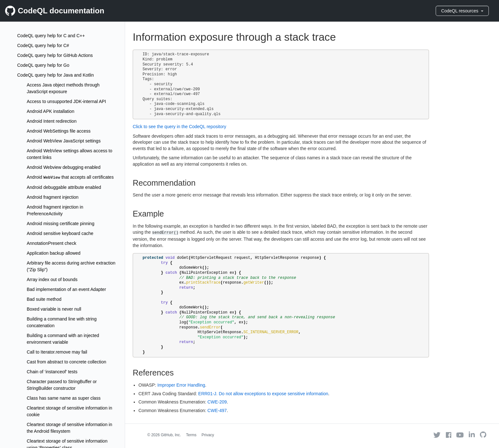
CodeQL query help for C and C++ (51, 36)
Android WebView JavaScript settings (64, 141)
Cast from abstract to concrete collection (67, 362)
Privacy (208, 435)
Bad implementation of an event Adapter (66, 289)
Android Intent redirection (52, 121)
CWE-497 (217, 410)
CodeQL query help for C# (43, 45)
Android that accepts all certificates (70, 177)
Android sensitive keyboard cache (60, 233)
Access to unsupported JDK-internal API (66, 101)
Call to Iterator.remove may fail (57, 352)
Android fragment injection (53, 197)
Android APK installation (50, 111)
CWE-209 (217, 402)
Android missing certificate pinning (60, 224)
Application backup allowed (54, 253)
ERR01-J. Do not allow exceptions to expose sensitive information (263, 394)
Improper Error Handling (181, 385)
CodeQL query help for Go (43, 65)
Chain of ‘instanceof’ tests (52, 372)
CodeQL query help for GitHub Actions (55, 55)
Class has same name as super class (64, 398)
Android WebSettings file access (59, 131)
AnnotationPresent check (52, 243)
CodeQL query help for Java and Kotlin (56, 75)
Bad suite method (44, 299)
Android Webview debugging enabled (64, 167)
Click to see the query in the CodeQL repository (179, 127)
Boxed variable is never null (54, 309)
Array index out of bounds (52, 279)
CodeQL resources (462, 11)
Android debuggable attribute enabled (64, 187)
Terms (191, 435)
